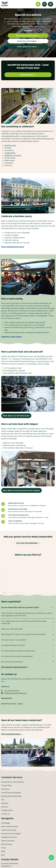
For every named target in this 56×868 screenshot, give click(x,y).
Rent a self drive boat (10, 826)
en (44, 4)
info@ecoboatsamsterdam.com (14, 693)
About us (5, 807)
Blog (3, 851)
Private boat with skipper (28, 41)
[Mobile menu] (51, 4)
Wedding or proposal (13, 155)
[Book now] (38, 4)
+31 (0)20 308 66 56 (10, 691)
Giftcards (5, 803)
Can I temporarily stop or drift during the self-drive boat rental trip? (24, 622)
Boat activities (7, 844)
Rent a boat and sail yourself (28, 36)
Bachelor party (10, 145)
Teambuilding (10, 153)
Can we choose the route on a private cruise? (20, 608)
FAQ (3, 800)
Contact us (5, 814)
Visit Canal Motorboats (12, 734)
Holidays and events (9, 837)
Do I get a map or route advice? (14, 640)
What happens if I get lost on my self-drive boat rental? (23, 634)
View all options (28, 75)
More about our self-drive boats (16, 416)
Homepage (6, 823)
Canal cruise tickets (9, 830)
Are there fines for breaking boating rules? (18, 651)
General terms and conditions (13, 782)
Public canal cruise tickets (28, 47)
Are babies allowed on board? (13, 645)
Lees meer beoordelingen (28, 543)
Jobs (3, 855)
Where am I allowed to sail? (12, 629)
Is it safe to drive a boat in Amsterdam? (17, 657)
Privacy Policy (6, 785)
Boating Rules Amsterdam (11, 796)
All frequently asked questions (15, 667)
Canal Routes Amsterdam (11, 793)
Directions (5, 789)
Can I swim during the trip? (12, 662)
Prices (4, 848)
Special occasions (8, 841)
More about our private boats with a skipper (21, 490)
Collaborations (7, 810)
